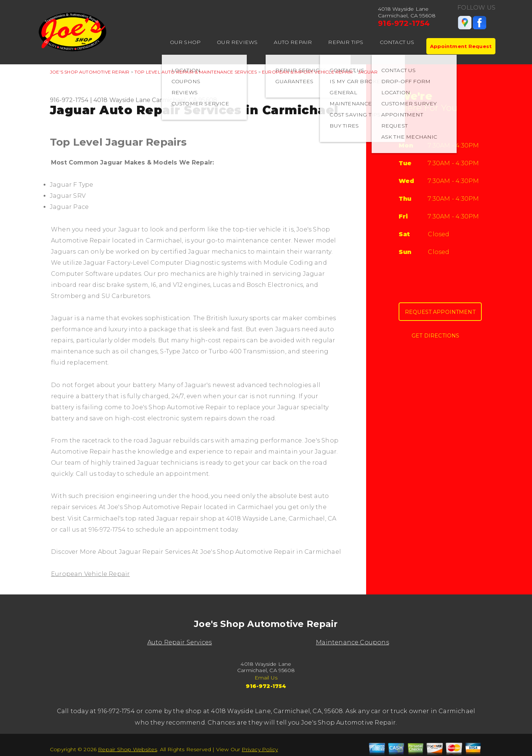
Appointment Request (461, 46)
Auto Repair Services (180, 642)
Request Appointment (440, 312)
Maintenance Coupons (352, 642)
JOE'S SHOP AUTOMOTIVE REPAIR (90, 72)
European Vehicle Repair (90, 574)
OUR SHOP (185, 42)
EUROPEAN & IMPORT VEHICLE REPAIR (307, 72)
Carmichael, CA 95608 (185, 100)
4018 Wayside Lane (122, 100)
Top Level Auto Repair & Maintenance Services (196, 72)
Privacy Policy (260, 749)
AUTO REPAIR (293, 42)
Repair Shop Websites (127, 749)
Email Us (266, 678)
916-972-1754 (404, 23)
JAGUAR (368, 72)
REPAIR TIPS (346, 42)
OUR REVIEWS (237, 42)
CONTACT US (397, 42)
